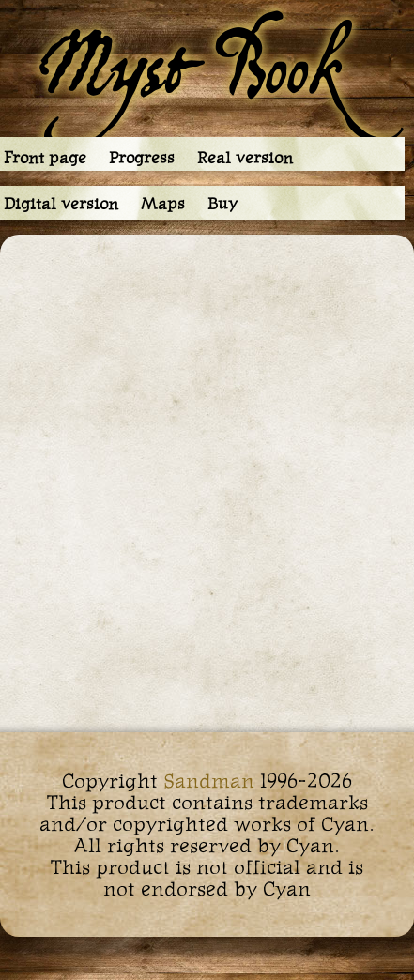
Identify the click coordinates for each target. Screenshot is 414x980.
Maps (163, 204)
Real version (245, 158)
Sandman (209, 781)
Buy (222, 204)
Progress (142, 158)
